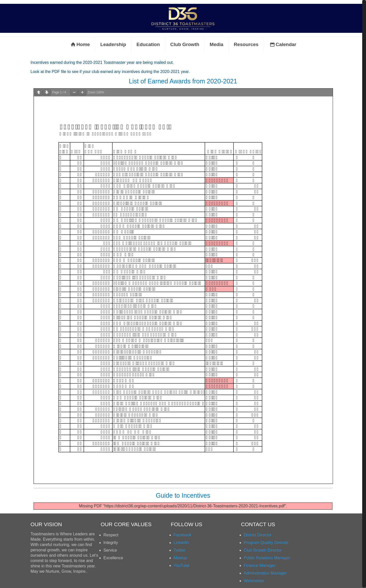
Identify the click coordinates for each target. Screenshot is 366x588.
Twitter (180, 550)
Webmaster (254, 581)
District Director (258, 535)
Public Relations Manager (267, 558)
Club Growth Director (263, 550)
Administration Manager (265, 573)
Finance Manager (260, 565)
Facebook (182, 535)
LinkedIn (181, 543)
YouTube (182, 565)
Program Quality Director (266, 543)
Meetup (180, 558)
